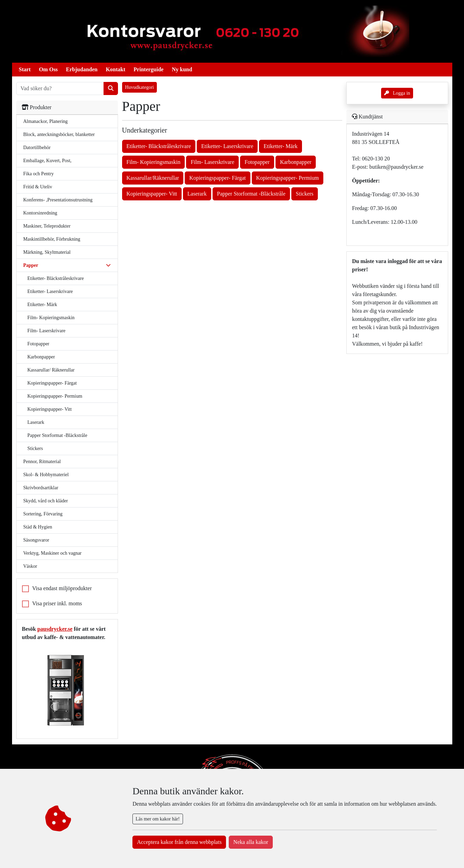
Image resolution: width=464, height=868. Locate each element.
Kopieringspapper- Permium (55, 396)
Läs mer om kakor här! (158, 819)
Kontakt (115, 69)
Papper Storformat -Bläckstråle (57, 435)
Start (25, 69)
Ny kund (182, 69)
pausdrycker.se (55, 629)
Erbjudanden (82, 69)
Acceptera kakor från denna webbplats (179, 842)
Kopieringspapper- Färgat (52, 383)
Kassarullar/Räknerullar (153, 178)
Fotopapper (39, 344)
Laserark (36, 422)
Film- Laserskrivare (47, 331)
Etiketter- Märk (42, 305)
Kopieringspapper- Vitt (50, 409)
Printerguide (148, 69)
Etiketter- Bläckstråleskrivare (56, 278)
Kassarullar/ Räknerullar (51, 370)
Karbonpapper (41, 357)
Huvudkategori (140, 87)
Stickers (35, 448)
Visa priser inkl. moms (57, 603)
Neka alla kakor (251, 842)
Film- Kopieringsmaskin (51, 318)
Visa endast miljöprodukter (62, 588)
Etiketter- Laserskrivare (50, 291)
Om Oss (48, 69)
